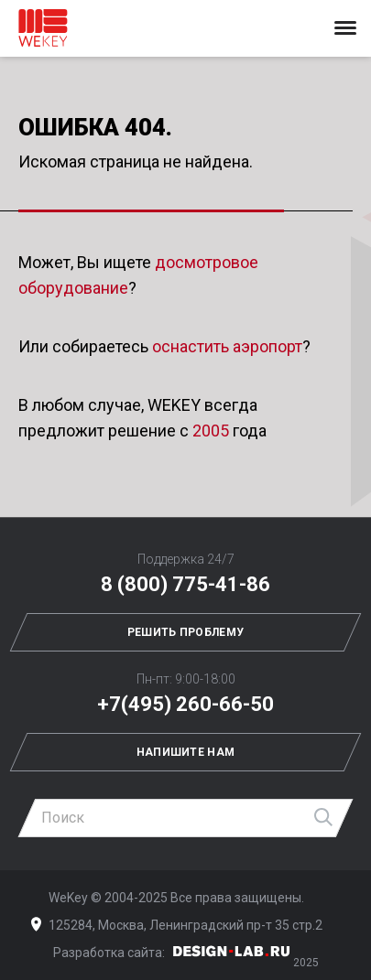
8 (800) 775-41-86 (185, 584)
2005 (211, 431)
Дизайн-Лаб (232, 951)
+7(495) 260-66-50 (185, 704)
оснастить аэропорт (227, 346)
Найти (324, 818)
